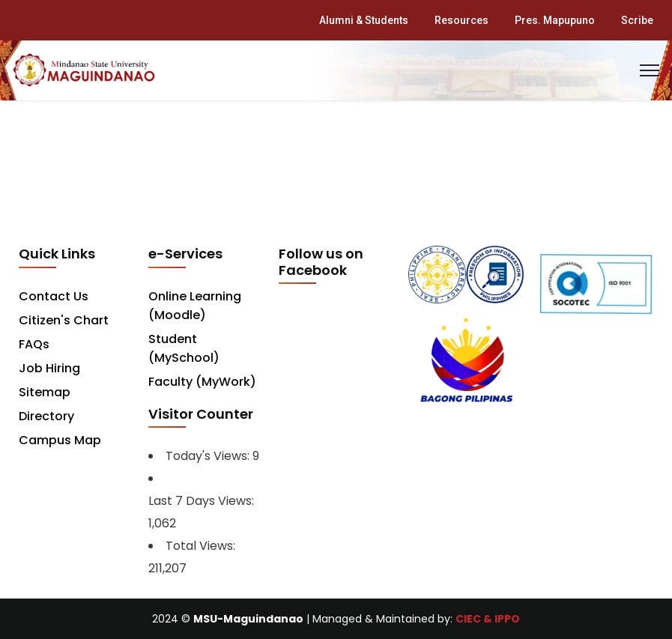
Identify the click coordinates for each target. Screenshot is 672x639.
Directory (46, 416)
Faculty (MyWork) (202, 382)
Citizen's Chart (64, 320)
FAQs (34, 344)
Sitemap (45, 392)
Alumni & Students (364, 20)
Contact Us (54, 296)
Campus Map (60, 440)
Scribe (637, 20)
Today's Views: (209, 456)
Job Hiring (49, 368)
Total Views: (202, 546)
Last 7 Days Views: (203, 501)
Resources (461, 20)
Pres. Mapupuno (555, 20)
